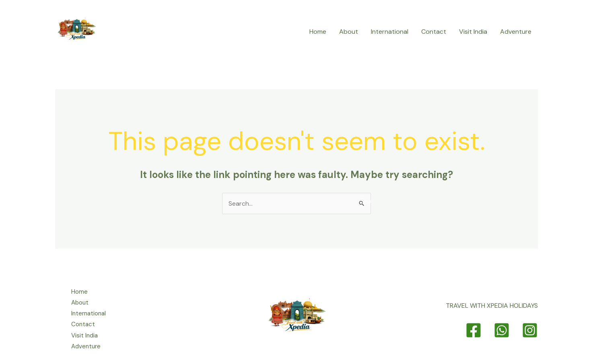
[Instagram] (530, 330)
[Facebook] (474, 330)
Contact (434, 32)
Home (318, 32)
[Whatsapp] (502, 330)
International (390, 32)
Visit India (473, 32)
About (349, 32)
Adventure (516, 32)
